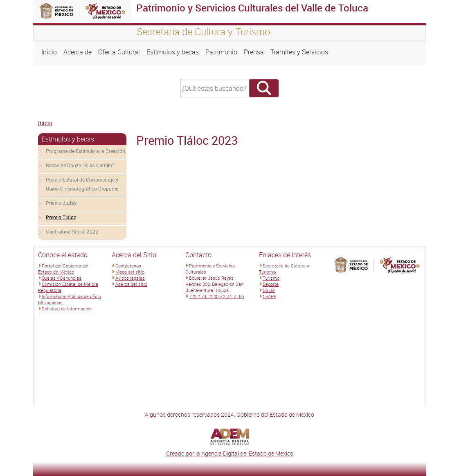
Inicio (49, 52)
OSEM (269, 290)
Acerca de (78, 52)
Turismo (271, 278)
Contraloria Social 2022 (72, 231)
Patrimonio (221, 52)
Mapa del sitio (130, 272)
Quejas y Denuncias (62, 278)
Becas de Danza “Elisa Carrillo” (80, 165)
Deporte (271, 284)
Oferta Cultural (119, 52)
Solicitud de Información (67, 309)
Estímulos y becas (173, 52)
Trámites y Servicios (299, 52)
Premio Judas (61, 203)
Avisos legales (130, 278)
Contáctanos (128, 266)
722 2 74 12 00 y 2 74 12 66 (216, 296)
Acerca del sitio (131, 284)
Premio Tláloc (61, 217)
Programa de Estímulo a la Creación (85, 151)
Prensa (254, 52)
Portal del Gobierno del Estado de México (63, 269)
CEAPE (269, 296)
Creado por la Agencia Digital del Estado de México (230, 453)
